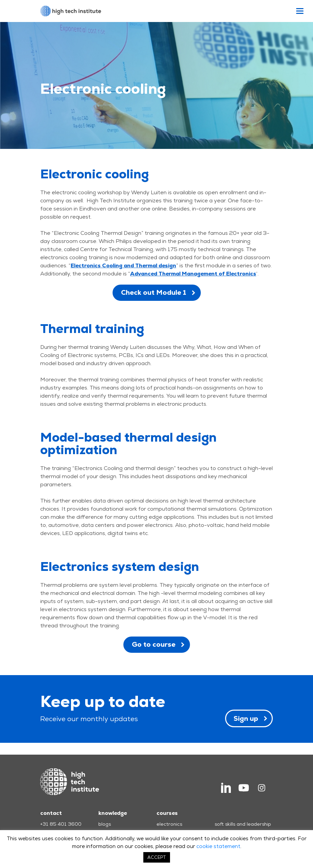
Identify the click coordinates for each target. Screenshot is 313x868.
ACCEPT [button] (157, 857)
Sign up (246, 718)
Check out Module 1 (154, 292)
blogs (105, 824)
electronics (169, 824)
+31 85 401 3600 (61, 824)
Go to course (154, 644)
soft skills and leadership (243, 824)
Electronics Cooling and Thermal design (123, 265)
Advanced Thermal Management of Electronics (193, 274)
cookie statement (218, 846)
